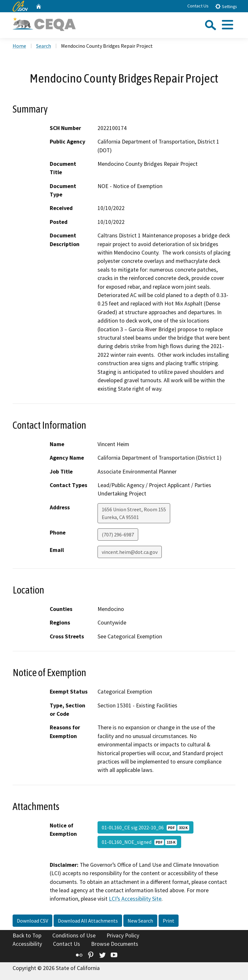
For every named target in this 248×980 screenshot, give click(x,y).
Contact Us (198, 6)
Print (169, 921)
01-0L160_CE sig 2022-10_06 (145, 827)
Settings (226, 6)
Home (19, 46)
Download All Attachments (88, 921)
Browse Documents (115, 944)
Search (44, 46)
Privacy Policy (123, 935)
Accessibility (27, 944)
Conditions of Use (74, 935)
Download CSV (32, 921)
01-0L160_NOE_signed (139, 842)
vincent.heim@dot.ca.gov (130, 552)
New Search (140, 921)
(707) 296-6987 (118, 535)
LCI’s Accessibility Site (135, 899)
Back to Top (27, 935)
